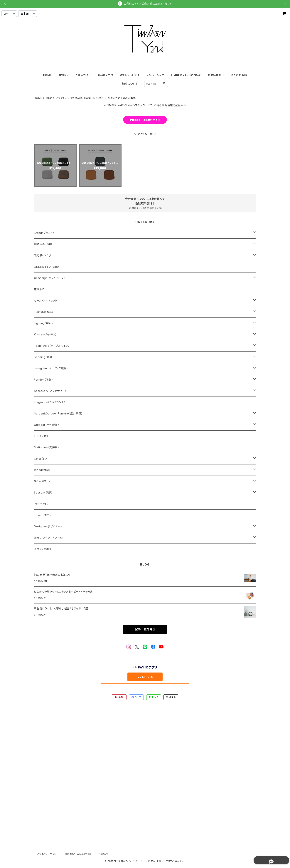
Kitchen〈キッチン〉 (45, 334)
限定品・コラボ (43, 255)
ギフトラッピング (130, 75)
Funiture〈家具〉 (44, 312)
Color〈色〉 (41, 459)
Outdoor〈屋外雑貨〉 (47, 425)
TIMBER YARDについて (186, 75)
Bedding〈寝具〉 (44, 357)
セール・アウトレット (46, 301)
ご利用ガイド (83, 75)
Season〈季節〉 (43, 492)
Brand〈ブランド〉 (57, 98)
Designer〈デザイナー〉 (48, 526)
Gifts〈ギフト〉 (42, 481)
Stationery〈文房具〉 (47, 447)
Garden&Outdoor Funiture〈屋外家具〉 (58, 413)
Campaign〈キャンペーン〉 (50, 278)
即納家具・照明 (43, 244)
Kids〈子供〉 (41, 436)
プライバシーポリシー (48, 854)
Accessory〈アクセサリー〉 (50, 391)
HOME (47, 75)
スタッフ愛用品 (43, 549)
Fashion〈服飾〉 (43, 380)
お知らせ (64, 75)
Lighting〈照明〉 (44, 323)
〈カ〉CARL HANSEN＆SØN (87, 98)
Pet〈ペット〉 (41, 504)
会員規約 (103, 854)
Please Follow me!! (145, 120)
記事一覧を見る (145, 629)
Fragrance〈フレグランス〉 (50, 402)
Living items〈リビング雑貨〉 (51, 368)
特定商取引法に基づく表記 (79, 854)
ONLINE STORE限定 (47, 267)
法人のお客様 (239, 75)
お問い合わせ (216, 75)
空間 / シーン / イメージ (48, 538)
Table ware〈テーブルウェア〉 (52, 346)
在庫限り (39, 289)
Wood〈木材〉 (42, 470)
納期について (130, 84)
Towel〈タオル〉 (43, 515)
